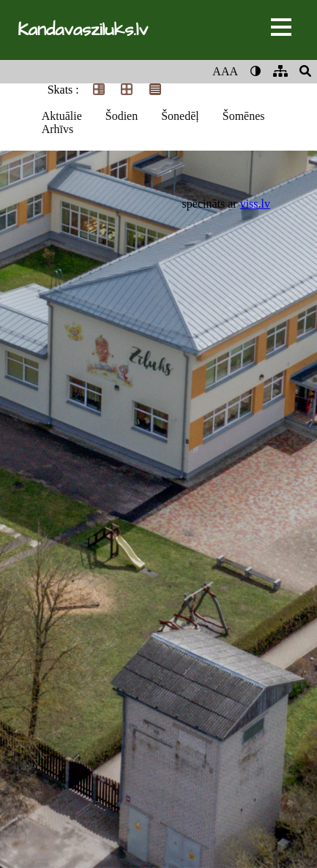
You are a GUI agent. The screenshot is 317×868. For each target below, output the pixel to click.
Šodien (122, 116)
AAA (225, 71)
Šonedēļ (180, 116)
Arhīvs (58, 129)
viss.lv (255, 204)
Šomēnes (244, 116)
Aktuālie (62, 116)
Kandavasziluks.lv (83, 30)
